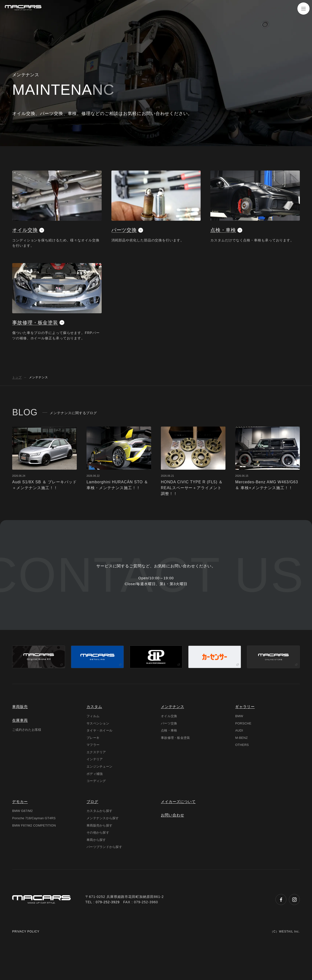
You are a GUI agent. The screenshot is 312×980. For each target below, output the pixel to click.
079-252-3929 (108, 938)
